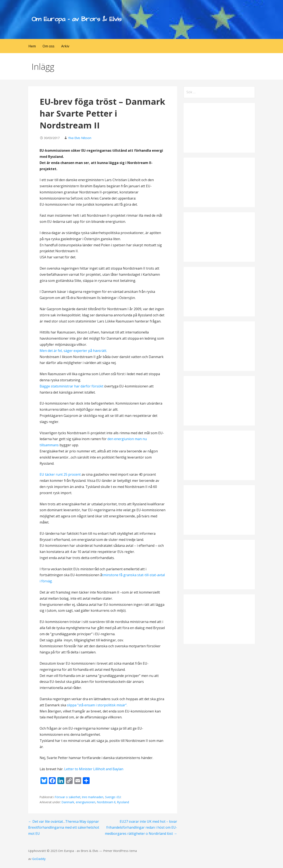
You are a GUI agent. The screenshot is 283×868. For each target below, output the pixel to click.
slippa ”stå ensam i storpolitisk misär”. (97, 705)
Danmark (68, 802)
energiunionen (86, 802)
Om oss (49, 46)
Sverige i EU (113, 797)
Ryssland (123, 802)
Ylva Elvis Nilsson (80, 138)
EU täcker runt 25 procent (61, 474)
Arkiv (65, 46)
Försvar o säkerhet (68, 797)
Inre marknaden (93, 797)
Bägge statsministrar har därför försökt (72, 386)
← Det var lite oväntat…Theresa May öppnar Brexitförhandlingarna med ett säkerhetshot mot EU (64, 828)
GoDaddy (39, 859)
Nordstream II (106, 802)
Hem (32, 46)
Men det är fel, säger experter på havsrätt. (73, 351)
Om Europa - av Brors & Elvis (76, 19)
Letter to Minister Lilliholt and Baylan (94, 769)
